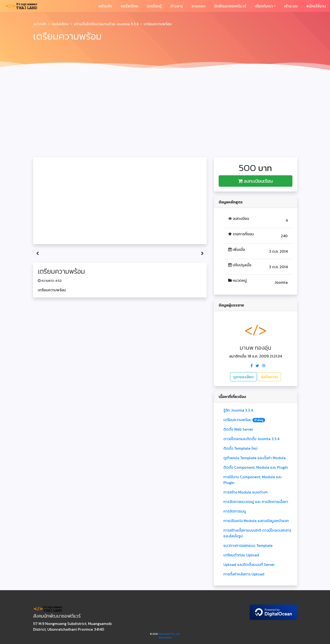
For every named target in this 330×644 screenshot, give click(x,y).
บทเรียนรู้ (154, 6)
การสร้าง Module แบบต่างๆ (246, 492)
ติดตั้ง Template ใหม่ (240, 448)
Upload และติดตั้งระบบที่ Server (249, 564)
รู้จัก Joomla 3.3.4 (238, 410)
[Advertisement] (165, 109)
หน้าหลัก (105, 6)
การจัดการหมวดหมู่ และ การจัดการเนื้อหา (256, 502)
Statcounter (165, 637)
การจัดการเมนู (235, 511)
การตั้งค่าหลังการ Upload (244, 574)
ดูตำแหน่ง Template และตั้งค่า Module (255, 458)
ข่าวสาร (177, 6)
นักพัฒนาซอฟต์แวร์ (230, 6)
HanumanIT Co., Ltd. (169, 634)
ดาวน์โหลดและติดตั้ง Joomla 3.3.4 (251, 439)
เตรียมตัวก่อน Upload (241, 555)
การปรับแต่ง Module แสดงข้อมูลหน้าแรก (256, 521)
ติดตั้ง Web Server (238, 429)
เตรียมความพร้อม (244, 420)
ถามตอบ (198, 6)
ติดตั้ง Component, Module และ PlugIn (256, 467)
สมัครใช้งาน (316, 6)
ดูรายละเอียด (243, 377)
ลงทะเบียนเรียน (255, 181)
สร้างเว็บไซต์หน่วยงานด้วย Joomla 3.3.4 (106, 24)
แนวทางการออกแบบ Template (248, 545)
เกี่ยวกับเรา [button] (264, 6)
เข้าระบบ (291, 6)
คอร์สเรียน (129, 6)
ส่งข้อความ (269, 377)
